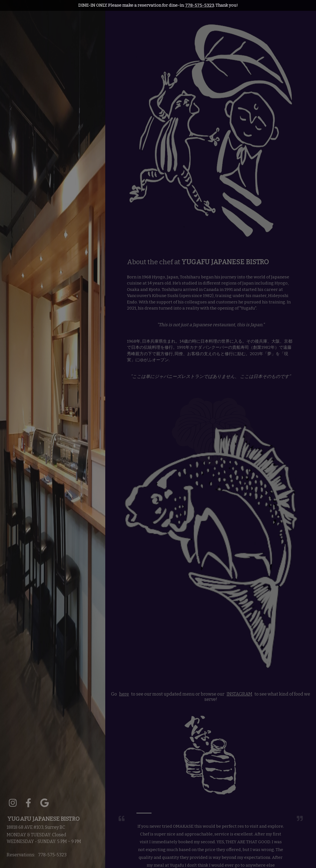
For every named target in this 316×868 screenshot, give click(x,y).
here (124, 694)
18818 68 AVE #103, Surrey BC (36, 827)
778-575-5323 (199, 5)
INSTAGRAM (239, 694)
